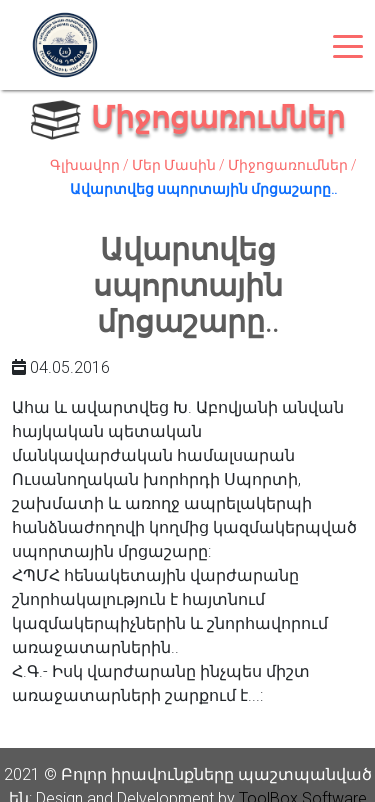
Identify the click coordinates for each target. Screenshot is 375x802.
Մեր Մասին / (180, 165)
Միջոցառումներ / (292, 165)
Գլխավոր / (91, 165)
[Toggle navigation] (348, 45)
